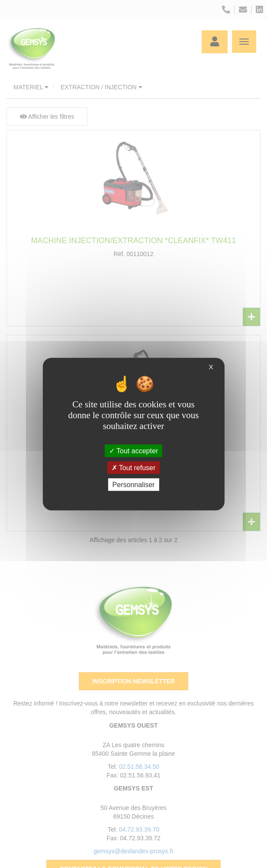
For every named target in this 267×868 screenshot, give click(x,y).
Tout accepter (133, 450)
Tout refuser (134, 467)
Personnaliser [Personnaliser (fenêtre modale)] (134, 485)
